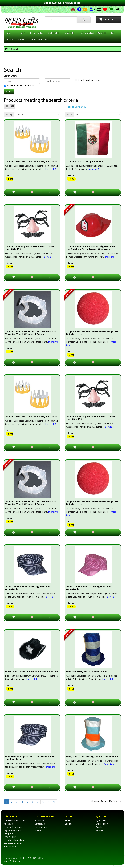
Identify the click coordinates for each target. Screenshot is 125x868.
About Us (8, 824)
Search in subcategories (88, 80)
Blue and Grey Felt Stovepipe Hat (87, 671)
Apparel (10, 33)
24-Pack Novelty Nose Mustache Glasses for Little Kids (91, 418)
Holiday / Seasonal (40, 39)
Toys (113, 33)
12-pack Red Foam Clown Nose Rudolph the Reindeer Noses (93, 333)
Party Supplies (37, 33)
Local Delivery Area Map (15, 821)
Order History (102, 824)
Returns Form (41, 827)
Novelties (22, 39)
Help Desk (39, 821)
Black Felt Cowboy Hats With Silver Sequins (32, 671)
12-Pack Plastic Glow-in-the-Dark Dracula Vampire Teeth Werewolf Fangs (30, 333)
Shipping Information (14, 827)
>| (54, 802)
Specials (69, 824)
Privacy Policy (10, 837)
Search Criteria (11, 76)
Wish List (100, 827)
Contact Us (40, 824)
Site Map (38, 830)
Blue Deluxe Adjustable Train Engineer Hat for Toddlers (31, 758)
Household (69, 33)
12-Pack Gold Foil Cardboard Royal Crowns (31, 161)
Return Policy (10, 847)
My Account (101, 821)
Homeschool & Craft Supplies (93, 33)
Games (10, 39)
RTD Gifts (8, 861)
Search (15, 49)
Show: (69, 114)
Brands (68, 821)
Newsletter (101, 830)
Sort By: (9, 114)
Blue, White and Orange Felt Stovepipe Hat (93, 756)
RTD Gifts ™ (24, 858)
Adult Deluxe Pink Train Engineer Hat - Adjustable (89, 588)
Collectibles (54, 33)
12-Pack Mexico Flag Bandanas (85, 161)
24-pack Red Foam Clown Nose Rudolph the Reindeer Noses (93, 503)
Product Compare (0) (77, 107)
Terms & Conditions (13, 843)
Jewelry (22, 33)
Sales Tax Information (14, 840)
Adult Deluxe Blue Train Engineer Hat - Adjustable (28, 588)
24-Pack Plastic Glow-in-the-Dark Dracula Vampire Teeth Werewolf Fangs (30, 503)
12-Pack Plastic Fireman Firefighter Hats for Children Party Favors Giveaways (91, 248)
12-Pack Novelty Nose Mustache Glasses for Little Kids (30, 248)
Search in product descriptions (20, 86)
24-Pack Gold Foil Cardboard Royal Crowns (31, 416)
